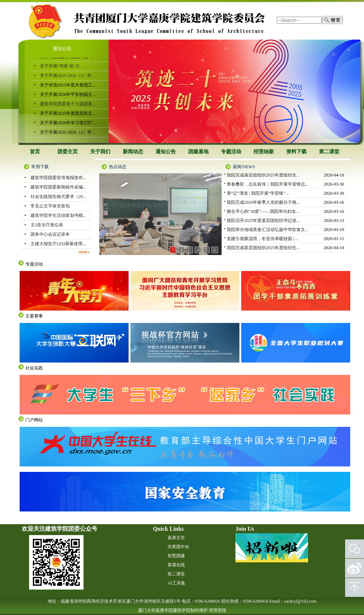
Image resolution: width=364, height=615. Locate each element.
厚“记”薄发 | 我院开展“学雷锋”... (258, 194)
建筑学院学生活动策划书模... (58, 215)
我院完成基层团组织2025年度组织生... (263, 175)
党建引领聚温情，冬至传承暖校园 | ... (262, 239)
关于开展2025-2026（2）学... (67, 76)
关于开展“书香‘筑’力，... (64, 67)
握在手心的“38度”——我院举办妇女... (263, 212)
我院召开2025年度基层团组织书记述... (263, 221)
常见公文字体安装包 (50, 206)
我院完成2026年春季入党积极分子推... (263, 203)
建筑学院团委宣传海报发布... (58, 178)
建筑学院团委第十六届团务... (68, 105)
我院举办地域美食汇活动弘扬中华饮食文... (268, 230)
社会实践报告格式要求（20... (58, 197)
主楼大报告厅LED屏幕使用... (58, 244)
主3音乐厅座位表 (47, 225)
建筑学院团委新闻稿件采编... (58, 187)
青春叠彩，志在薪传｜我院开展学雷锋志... (268, 185)
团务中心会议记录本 (50, 234)
